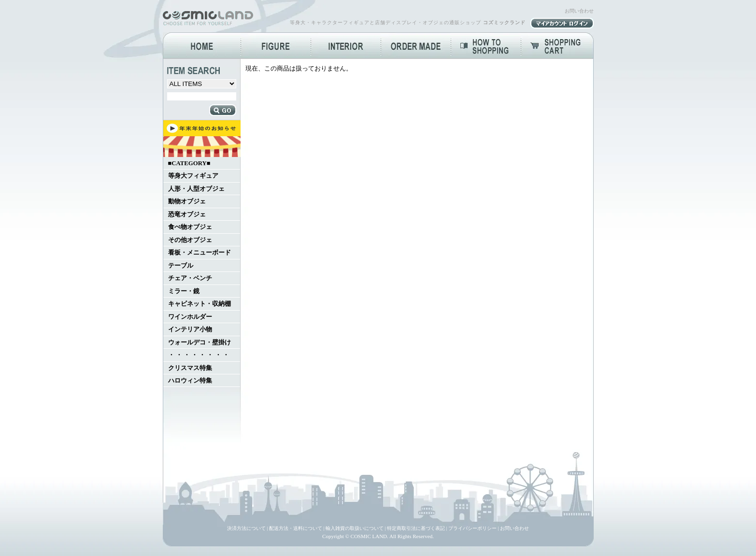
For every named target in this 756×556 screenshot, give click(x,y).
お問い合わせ (579, 11)
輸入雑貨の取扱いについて (355, 528)
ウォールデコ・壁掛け (200, 342)
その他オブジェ (190, 240)
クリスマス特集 (190, 368)
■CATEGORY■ (189, 163)
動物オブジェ (187, 201)
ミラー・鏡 (184, 291)
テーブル (181, 266)
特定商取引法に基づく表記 (416, 528)
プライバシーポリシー (472, 528)
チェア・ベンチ (190, 278)
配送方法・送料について (296, 528)
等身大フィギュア (193, 176)
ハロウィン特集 (190, 381)
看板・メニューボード (200, 253)
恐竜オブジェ (187, 214)
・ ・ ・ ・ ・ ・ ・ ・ (199, 355)
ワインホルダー (190, 317)
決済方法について (246, 528)
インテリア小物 (190, 329)
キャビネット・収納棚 (200, 304)
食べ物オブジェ (190, 227)
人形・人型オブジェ (196, 189)
